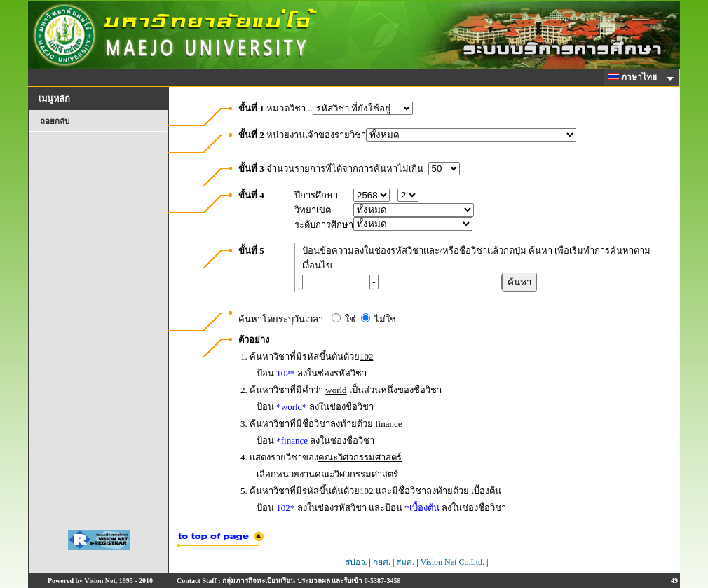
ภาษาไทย (635, 77)
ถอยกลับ (55, 121)
